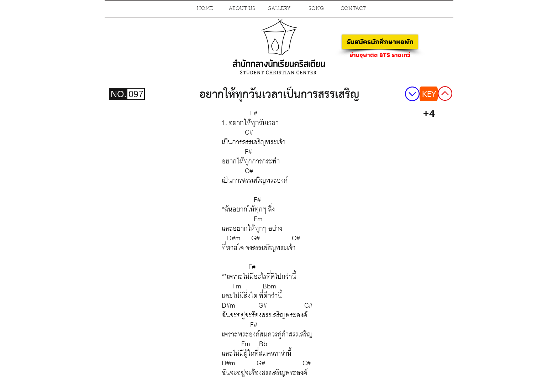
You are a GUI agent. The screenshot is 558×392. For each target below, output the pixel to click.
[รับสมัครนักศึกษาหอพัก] (380, 42)
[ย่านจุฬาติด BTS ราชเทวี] (380, 55)
